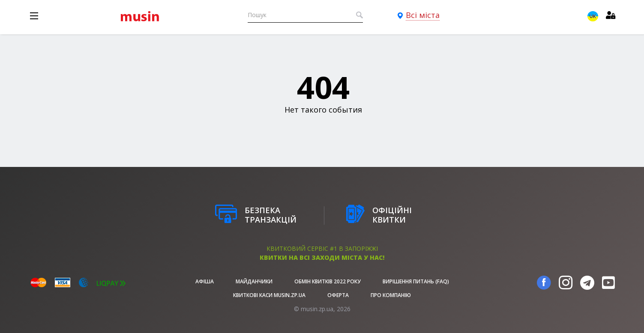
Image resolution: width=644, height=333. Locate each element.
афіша (205, 281)
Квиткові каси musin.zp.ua (269, 295)
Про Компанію (391, 295)
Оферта (338, 295)
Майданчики (254, 281)
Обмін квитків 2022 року (328, 281)
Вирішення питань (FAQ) (416, 281)
